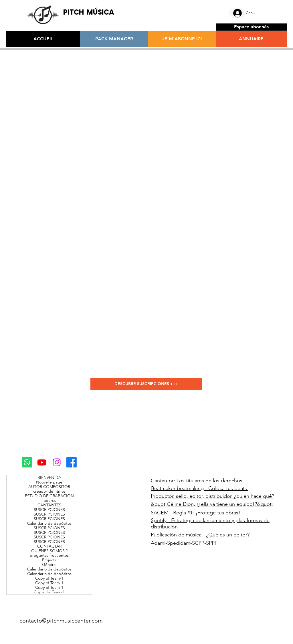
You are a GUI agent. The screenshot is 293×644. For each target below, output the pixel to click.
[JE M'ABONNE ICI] (182, 39)
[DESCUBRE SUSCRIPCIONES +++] (146, 384)
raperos (49, 500)
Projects (49, 560)
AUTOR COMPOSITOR (49, 487)
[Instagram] (57, 462)
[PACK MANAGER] (114, 39)
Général (49, 564)
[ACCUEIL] (43, 39)
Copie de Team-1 (49, 592)
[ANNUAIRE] (251, 39)
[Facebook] (72, 462)
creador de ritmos (49, 491)
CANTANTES (49, 505)
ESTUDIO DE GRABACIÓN (49, 496)
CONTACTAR (49, 546)
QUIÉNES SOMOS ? (49, 551)
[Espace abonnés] (251, 27)
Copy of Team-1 (49, 578)
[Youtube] (42, 462)
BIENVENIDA (49, 477)
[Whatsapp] (27, 462)
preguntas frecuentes (49, 555)
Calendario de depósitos (49, 523)
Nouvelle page (49, 482)
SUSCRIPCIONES (49, 510)
